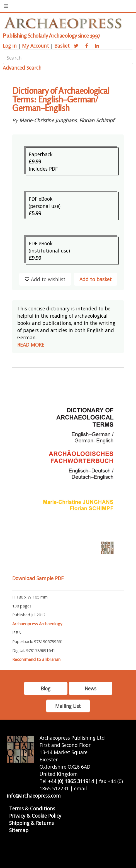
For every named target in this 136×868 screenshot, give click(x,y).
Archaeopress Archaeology (37, 624)
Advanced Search (22, 68)
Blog (45, 688)
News (90, 688)
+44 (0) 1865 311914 (71, 781)
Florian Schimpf (97, 120)
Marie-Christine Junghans (48, 120)
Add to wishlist (45, 279)
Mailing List (68, 706)
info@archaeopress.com (34, 796)
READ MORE (31, 345)
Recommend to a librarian (36, 659)
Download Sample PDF (38, 578)
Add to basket (96, 279)
